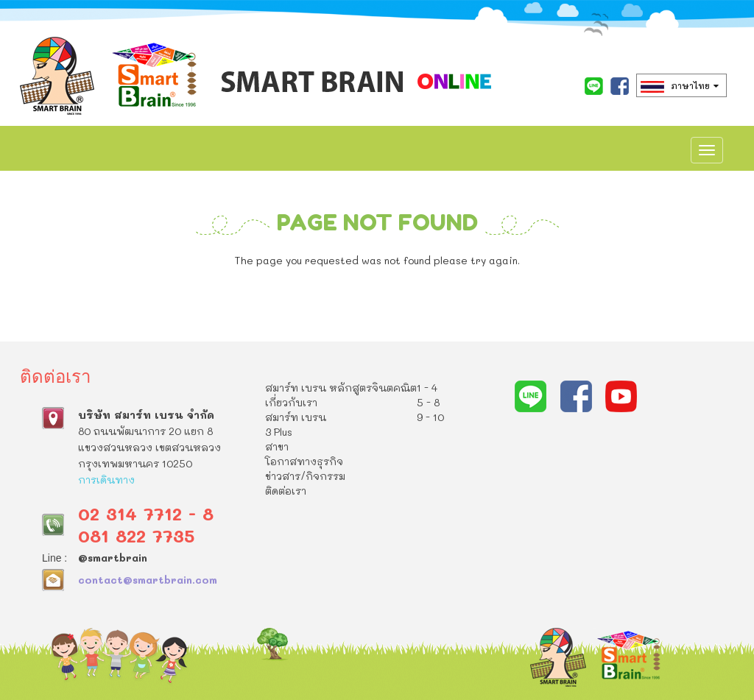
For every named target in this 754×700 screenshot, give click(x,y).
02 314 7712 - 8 (146, 513)
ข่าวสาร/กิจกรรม (305, 476)
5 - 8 (428, 402)
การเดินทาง (106, 480)
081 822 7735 (136, 535)
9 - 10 (430, 417)
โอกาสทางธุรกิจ (304, 461)
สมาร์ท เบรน (296, 417)
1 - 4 (427, 388)
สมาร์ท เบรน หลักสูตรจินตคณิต (341, 388)
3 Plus (279, 432)
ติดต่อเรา (286, 491)
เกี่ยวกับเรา (291, 402)
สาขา (277, 446)
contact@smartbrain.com (148, 580)
